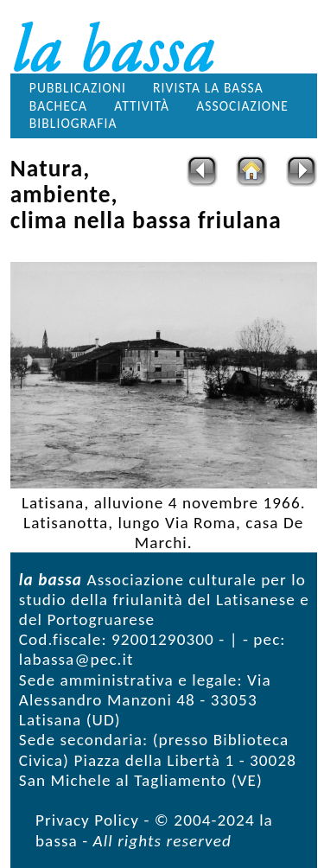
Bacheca (58, 106)
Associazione (242, 106)
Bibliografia (73, 123)
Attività (142, 106)
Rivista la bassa (208, 88)
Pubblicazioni (78, 88)
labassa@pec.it (76, 659)
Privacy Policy (87, 820)
